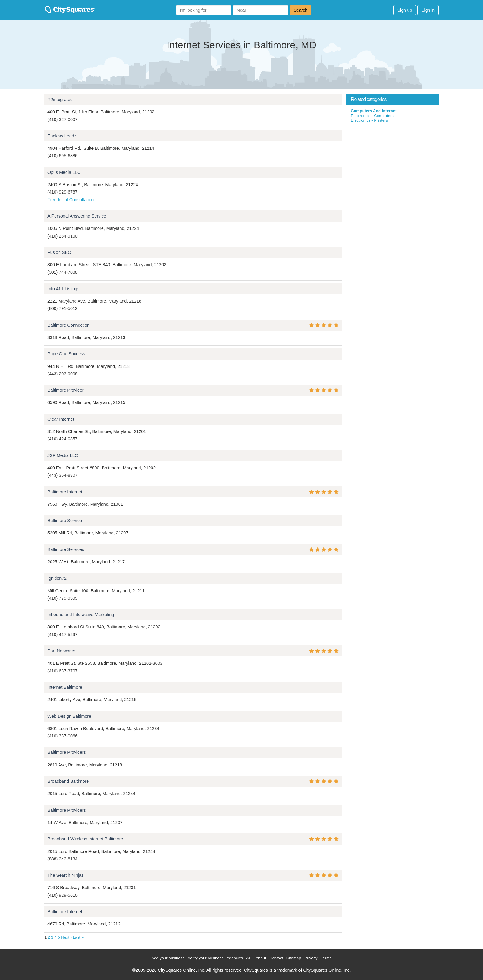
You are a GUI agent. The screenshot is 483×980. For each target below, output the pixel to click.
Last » (78, 937)
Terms (326, 958)
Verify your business (205, 958)
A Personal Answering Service (77, 216)
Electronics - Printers (369, 120)
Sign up (405, 10)
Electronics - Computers (372, 116)
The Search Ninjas (66, 875)
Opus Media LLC (64, 172)
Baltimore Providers (67, 752)
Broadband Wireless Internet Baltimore (85, 839)
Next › (66, 937)
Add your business (168, 958)
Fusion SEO (59, 252)
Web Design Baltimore (69, 716)
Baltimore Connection (69, 325)
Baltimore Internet (65, 492)
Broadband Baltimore (68, 781)
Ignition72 (57, 578)
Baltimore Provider (66, 390)
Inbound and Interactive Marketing (81, 615)
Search (301, 10)
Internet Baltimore (65, 687)
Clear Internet (61, 419)
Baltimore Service (65, 521)
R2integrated (60, 100)
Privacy (311, 958)
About (261, 958)
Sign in (428, 10)
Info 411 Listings (63, 289)
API (249, 958)
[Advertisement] (392, 169)
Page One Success (66, 354)
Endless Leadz (62, 136)
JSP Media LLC (63, 455)
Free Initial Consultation (71, 200)
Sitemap (294, 958)
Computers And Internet (374, 111)
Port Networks (61, 651)
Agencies (235, 958)
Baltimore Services (66, 549)
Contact (276, 958)
